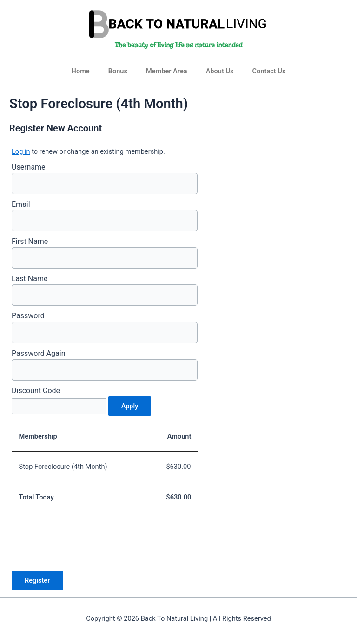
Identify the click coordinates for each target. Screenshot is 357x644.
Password (28, 316)
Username (29, 167)
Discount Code (36, 391)
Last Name (30, 279)
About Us (220, 71)
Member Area (167, 71)
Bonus (118, 71)
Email (21, 204)
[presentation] (82, 541)
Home (81, 71)
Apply (130, 406)
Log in (21, 151)
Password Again (39, 353)
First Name (30, 241)
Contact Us (269, 71)
